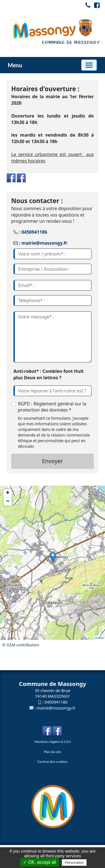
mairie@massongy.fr (45, 243)
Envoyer (53, 461)
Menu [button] (15, 65)
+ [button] (8, 493)
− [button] (8, 502)
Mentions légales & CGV (53, 742)
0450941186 (34, 232)
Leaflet (99, 638)
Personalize (74, 863)
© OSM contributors (21, 645)
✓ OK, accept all (40, 862)
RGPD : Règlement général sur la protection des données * (52, 407)
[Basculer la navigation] (89, 65)
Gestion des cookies (53, 762)
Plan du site (53, 752)
